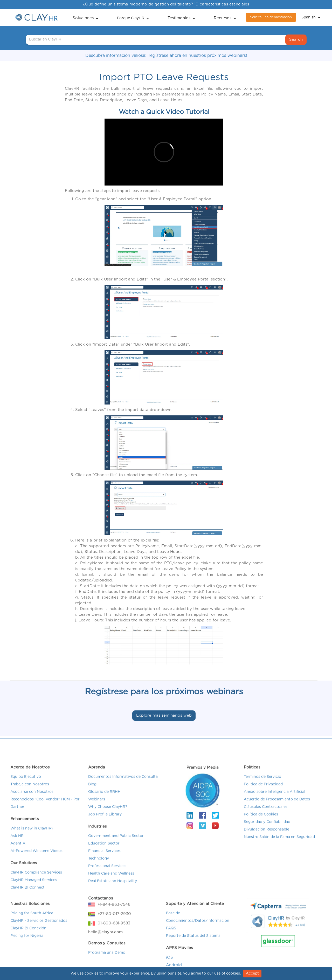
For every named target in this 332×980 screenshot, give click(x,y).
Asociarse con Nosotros (32, 798)
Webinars (97, 805)
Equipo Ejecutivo (26, 783)
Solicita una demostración (271, 17)
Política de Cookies (261, 820)
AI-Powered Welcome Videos (36, 857)
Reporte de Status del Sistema (193, 942)
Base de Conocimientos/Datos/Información (198, 923)
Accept (252, 974)
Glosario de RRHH (104, 798)
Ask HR (17, 842)
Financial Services (104, 857)
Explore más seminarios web (164, 715)
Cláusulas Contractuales (266, 813)
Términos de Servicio (262, 783)
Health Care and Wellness (111, 879)
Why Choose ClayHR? (108, 813)
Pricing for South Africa (32, 919)
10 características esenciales (222, 4)
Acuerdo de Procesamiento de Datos (277, 805)
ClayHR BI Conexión (28, 934)
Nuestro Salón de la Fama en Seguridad (279, 843)
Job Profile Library (105, 820)
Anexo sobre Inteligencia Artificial (275, 798)
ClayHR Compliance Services (36, 878)
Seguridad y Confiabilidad (267, 828)
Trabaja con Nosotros (30, 790)
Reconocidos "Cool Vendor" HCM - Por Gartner (45, 809)
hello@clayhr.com (105, 938)
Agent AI (18, 849)
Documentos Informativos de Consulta (123, 783)
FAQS (171, 934)
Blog (92, 790)
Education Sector (104, 849)
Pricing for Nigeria (27, 942)
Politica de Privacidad (263, 790)
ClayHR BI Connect (27, 893)
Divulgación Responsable (267, 835)
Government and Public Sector (116, 842)
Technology (99, 864)
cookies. (233, 974)
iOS (170, 963)
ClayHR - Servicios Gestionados (39, 927)
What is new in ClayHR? (32, 834)
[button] (86, 18)
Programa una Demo (107, 958)
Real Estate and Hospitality (113, 887)
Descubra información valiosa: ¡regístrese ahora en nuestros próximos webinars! (166, 56)
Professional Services (107, 872)
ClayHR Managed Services (34, 886)
